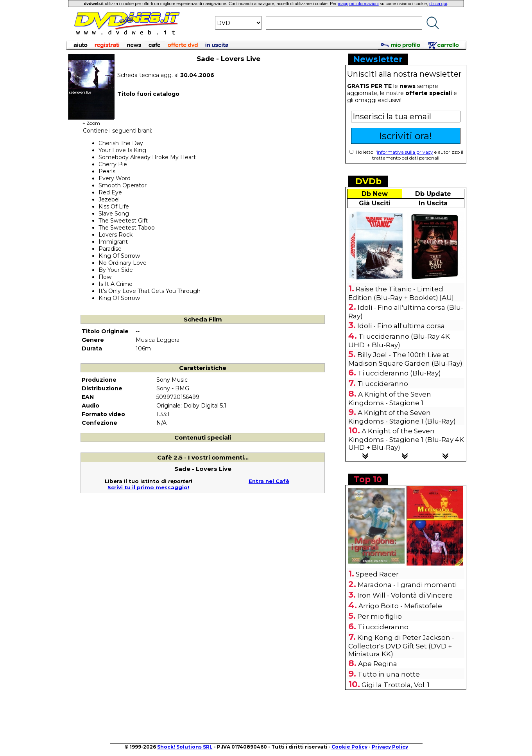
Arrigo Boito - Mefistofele (400, 606)
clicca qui (438, 4)
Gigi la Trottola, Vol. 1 (396, 685)
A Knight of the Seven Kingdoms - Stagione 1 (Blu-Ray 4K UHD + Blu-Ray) (406, 439)
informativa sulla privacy (405, 152)
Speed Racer (377, 574)
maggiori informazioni (358, 4)
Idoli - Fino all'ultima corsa (401, 326)
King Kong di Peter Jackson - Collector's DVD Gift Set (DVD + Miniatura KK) (401, 646)
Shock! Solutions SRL (185, 747)
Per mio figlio (380, 616)
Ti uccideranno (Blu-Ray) (399, 373)
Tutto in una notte (389, 674)
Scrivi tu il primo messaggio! (148, 487)
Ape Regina (378, 664)
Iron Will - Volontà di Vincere (405, 595)
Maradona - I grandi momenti (407, 585)
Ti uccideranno (383, 384)
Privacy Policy (390, 747)
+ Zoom (91, 121)
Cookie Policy (349, 747)
